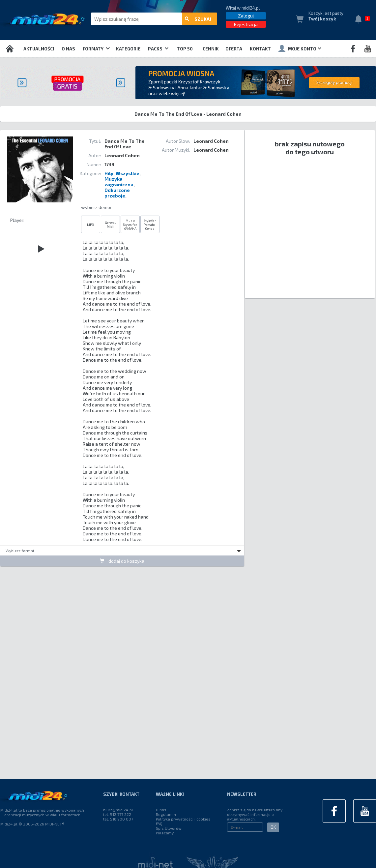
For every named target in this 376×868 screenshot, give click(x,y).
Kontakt (260, 49)
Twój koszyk (322, 19)
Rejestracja (246, 24)
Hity (109, 173)
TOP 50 (185, 49)
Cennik (211, 49)
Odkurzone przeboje (117, 193)
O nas (68, 49)
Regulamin (166, 814)
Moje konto (300, 48)
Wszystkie (128, 173)
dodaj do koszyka (122, 561)
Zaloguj (246, 16)
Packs (158, 49)
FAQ (159, 823)
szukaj (198, 19)
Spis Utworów (169, 828)
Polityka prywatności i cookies (183, 819)
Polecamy (165, 833)
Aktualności (39, 49)
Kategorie (128, 49)
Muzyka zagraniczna (119, 182)
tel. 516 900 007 (118, 819)
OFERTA (234, 49)
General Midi (110, 224)
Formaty (96, 49)
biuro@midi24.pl (118, 810)
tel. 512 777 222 (117, 814)
